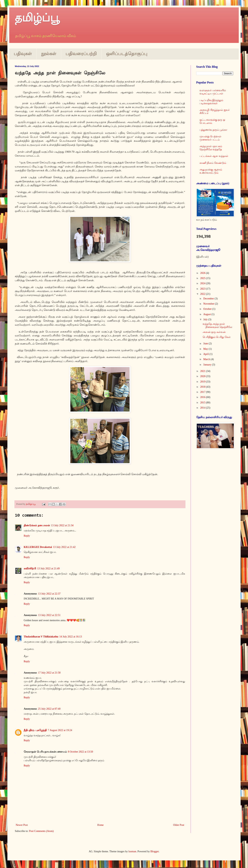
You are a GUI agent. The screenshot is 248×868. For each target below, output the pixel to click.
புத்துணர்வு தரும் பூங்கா (213, 130)
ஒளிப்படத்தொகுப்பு (127, 54)
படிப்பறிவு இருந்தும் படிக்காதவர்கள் (211, 102)
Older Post (179, 825)
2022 (203, 294)
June (206, 344)
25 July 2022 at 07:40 (49, 709)
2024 (203, 283)
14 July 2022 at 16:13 (71, 637)
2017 (203, 392)
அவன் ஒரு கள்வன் (214, 332)
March (207, 359)
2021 (203, 371)
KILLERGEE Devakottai (38, 547)
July (206, 319)
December (209, 299)
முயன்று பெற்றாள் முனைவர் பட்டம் (211, 138)
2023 (203, 289)
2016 (203, 397)
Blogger (155, 851)
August (207, 314)
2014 (203, 408)
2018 (203, 387)
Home (100, 825)
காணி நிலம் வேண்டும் (213, 163)
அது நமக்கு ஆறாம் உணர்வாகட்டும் (211, 171)
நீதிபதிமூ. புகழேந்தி (35, 730)
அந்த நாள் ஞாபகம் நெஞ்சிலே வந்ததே (211, 148)
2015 (203, 403)
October (208, 309)
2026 (203, 273)
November (209, 304)
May (206, 349)
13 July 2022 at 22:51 (49, 615)
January (208, 365)
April (206, 354)
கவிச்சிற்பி (30, 569)
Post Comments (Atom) (41, 831)
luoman (132, 851)
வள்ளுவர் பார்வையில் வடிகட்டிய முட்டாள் (213, 92)
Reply (27, 536)
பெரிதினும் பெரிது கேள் (217, 337)
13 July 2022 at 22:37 (49, 594)
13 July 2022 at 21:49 (48, 569)
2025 (203, 278)
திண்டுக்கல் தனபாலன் (37, 525)
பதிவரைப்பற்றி (81, 54)
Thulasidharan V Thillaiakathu (41, 637)
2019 (203, 382)
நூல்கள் (49, 54)
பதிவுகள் (23, 54)
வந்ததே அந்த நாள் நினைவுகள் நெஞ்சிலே (218, 325)
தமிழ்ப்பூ (37, 18)
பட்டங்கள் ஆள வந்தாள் (214, 156)
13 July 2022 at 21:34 (62, 525)
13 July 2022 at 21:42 (64, 547)
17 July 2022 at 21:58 (49, 673)
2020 (203, 376)
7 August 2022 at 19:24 (60, 730)
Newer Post (22, 825)
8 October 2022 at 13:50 (81, 752)
